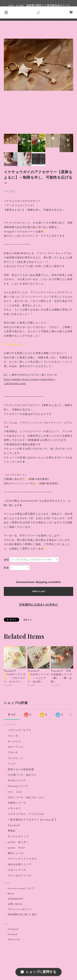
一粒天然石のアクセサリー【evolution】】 (33, 820)
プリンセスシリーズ (20, 876)
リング (12, 764)
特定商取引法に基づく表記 (22, 915)
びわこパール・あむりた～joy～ (26, 797)
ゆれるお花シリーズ (20, 864)
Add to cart (39, 591)
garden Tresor (16, 848)
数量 (6, 568)
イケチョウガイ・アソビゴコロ (26, 814)
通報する (28, 620)
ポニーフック (16, 747)
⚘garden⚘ (14, 825)
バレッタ (13, 736)
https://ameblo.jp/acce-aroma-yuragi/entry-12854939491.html (30, 381)
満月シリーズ (16, 853)
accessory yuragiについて (21, 888)
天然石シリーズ (17, 803)
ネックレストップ (18, 836)
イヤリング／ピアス (20, 730)
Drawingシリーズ (18, 786)
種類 (6, 560)
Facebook (13, 934)
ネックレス (14, 741)
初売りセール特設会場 (21, 769)
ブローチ (13, 753)
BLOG (11, 894)
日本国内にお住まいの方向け (38, 605)
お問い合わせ (15, 904)
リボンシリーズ (17, 870)
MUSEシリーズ (17, 781)
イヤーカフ (14, 808)
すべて (12, 715)
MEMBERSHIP (16, 899)
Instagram (13, 929)
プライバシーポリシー (20, 909)
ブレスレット (16, 758)
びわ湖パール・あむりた (22, 775)
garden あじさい (18, 842)
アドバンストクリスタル (22, 859)
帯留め (12, 831)
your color (15, 792)
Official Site (14, 940)
